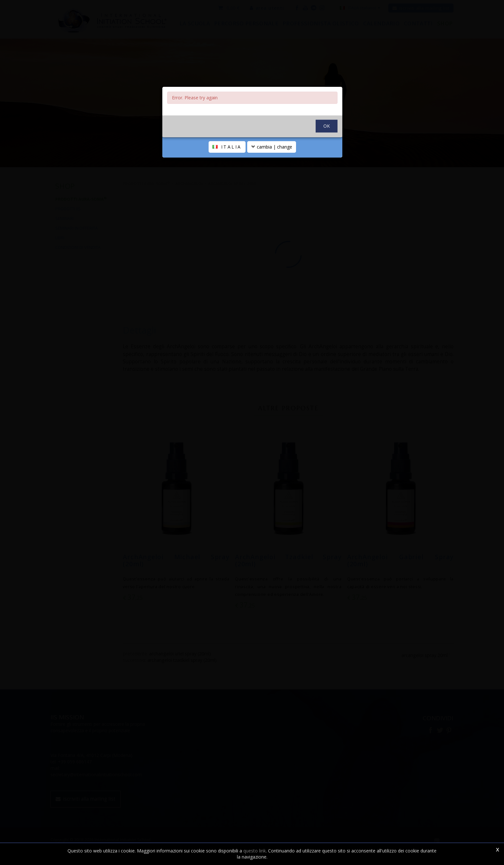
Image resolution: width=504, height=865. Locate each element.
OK (327, 126)
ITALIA (227, 147)
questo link (255, 851)
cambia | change (272, 147)
